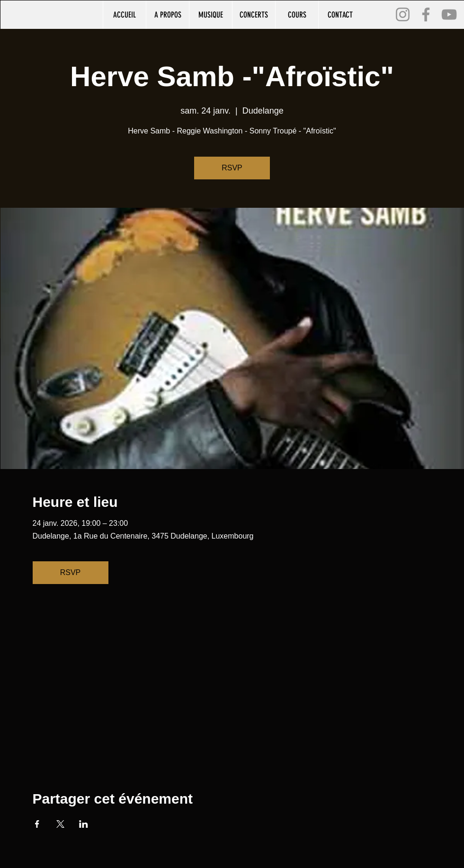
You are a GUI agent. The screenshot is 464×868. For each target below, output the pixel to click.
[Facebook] (426, 14)
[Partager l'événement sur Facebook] (37, 824)
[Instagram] (403, 14)
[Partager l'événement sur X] (60, 824)
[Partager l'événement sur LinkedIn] (84, 824)
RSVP (232, 168)
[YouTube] (449, 14)
